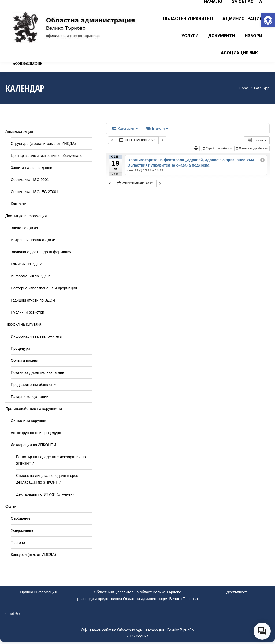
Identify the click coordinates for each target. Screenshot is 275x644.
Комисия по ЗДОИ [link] (27, 264)
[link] (268, 20)
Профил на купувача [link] (23, 324)
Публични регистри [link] (27, 312)
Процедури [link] (20, 348)
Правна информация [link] (38, 592)
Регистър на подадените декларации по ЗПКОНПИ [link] (51, 460)
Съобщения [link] (21, 518)
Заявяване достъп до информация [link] (41, 252)
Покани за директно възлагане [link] (37, 372)
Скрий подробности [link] (218, 148)
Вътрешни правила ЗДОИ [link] (33, 240)
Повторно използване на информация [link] (44, 288)
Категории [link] (125, 128)
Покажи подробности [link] (252, 148)
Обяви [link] (11, 506)
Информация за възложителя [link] (36, 336)
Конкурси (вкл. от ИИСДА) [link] (33, 555)
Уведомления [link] (23, 530)
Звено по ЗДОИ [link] (24, 228)
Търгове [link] (18, 543)
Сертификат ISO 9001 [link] (30, 180)
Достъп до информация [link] (26, 216)
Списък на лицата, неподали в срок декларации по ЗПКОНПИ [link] (47, 479)
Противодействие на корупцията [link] (34, 409)
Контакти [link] (18, 204)
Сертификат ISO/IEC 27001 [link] (34, 192)
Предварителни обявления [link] (34, 385)
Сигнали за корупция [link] (29, 421)
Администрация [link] (19, 131)
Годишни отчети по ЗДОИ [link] (33, 300)
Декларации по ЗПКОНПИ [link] (34, 445)
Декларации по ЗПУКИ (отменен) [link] (45, 494)
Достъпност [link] (237, 592)
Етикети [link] (157, 128)
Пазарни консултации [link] (30, 397)
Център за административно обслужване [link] (47, 156)
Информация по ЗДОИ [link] (31, 276)
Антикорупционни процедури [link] (36, 433)
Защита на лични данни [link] (31, 168)
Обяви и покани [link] (24, 360)
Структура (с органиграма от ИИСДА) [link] (43, 144)
